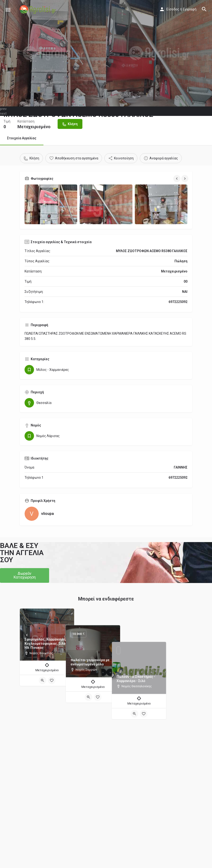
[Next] (67, 635)
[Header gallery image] (53, 53)
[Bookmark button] (52, 680)
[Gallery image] (51, 204)
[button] (25, 575)
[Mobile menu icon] (8, 10)
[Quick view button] (42, 680)
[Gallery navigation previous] (177, 179)
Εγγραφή (190, 9)
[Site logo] (38, 9)
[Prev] (27, 635)
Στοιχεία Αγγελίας (22, 138)
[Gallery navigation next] (185, 179)
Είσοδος (173, 9)
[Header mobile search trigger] (204, 9)
